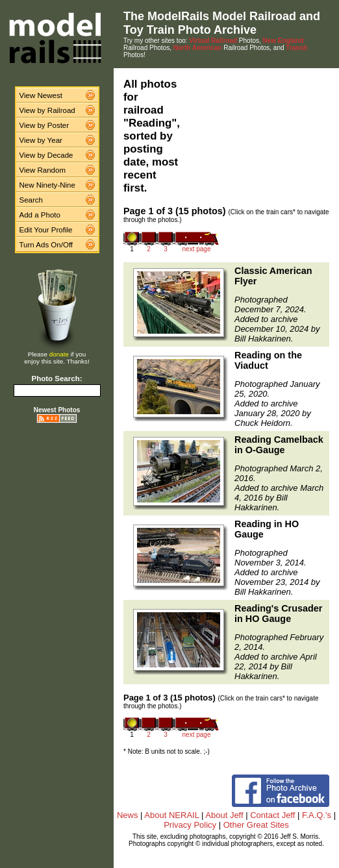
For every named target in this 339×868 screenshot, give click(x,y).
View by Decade (46, 155)
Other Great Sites (256, 825)
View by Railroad (47, 110)
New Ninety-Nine (47, 185)
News (128, 815)
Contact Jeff (272, 815)
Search (31, 200)
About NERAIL (171, 815)
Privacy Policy (190, 825)
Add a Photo (40, 215)
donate (59, 354)
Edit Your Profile (46, 230)
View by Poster (44, 125)
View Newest (41, 95)
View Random (43, 170)
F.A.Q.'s (317, 815)
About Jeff (224, 815)
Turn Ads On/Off (46, 245)
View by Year (41, 140)
